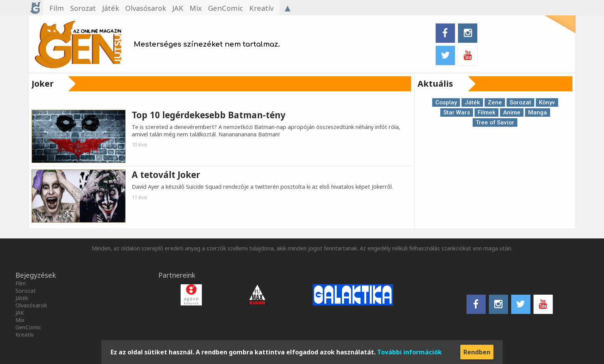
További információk (409, 352)
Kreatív (24, 335)
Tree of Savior (495, 122)
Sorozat (520, 102)
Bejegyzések (36, 275)
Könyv (547, 102)
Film (21, 283)
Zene (495, 102)
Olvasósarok (31, 305)
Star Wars (457, 112)
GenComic (28, 327)
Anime (512, 112)
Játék (472, 102)
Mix (20, 320)
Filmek (487, 112)
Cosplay (446, 102)
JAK (20, 313)
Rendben (477, 352)
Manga (538, 112)
